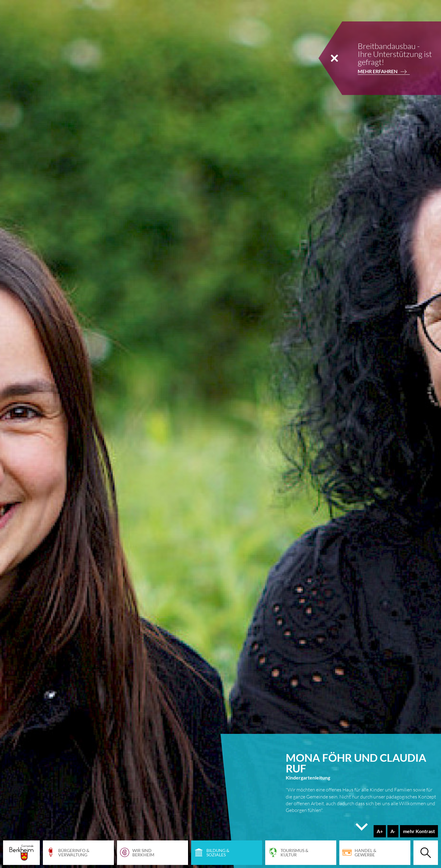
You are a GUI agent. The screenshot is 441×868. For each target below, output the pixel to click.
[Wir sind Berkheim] (153, 853)
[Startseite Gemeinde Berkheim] (21, 853)
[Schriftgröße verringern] (393, 831)
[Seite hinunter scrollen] (362, 830)
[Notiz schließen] (334, 58)
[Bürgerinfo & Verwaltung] (78, 853)
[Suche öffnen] (426, 853)
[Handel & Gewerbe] (375, 853)
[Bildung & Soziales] (227, 853)
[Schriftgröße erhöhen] (380, 831)
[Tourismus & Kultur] (301, 853)
